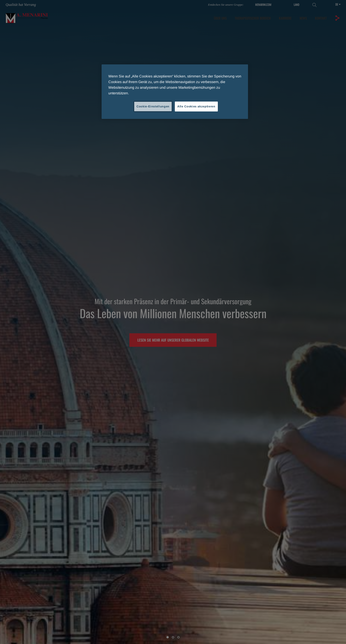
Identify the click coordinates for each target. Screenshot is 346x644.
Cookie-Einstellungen (153, 106)
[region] (175, 92)
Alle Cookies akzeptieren (196, 106)
